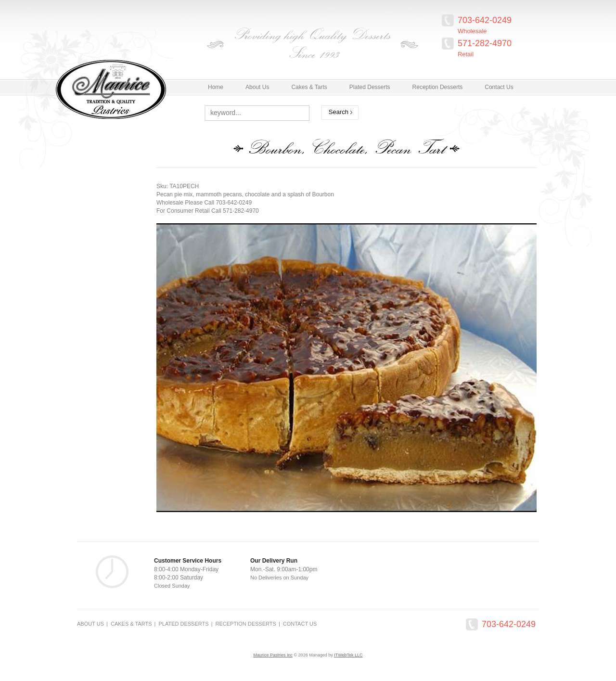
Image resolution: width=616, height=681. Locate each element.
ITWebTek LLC (348, 655)
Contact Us (300, 624)
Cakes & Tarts (131, 624)
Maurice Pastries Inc (273, 655)
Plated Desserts (183, 624)
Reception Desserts (246, 624)
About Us (90, 624)
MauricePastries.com (139, 87)
